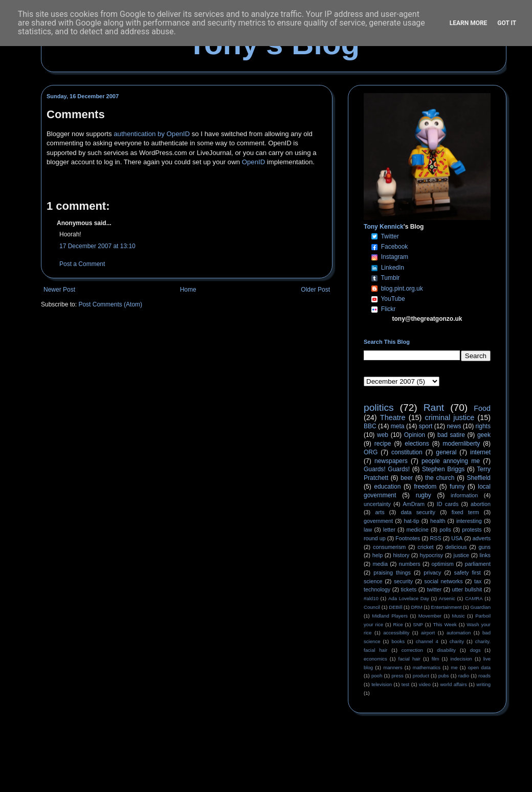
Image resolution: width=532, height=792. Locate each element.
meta (398, 426)
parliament (478, 564)
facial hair (409, 659)
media (380, 564)
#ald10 (371, 598)
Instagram (395, 257)
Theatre (393, 417)
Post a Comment (82, 264)
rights (483, 426)
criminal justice (450, 417)
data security (418, 512)
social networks (443, 581)
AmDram (414, 504)
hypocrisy (432, 555)
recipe (383, 444)
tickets (409, 589)
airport (428, 633)
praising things (392, 573)
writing (483, 684)
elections (417, 444)
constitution (407, 452)
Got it (507, 23)
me (454, 667)
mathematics (427, 667)
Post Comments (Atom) (110, 304)
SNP (418, 624)
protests (472, 530)
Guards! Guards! (387, 469)
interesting (469, 521)
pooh (377, 676)
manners (393, 667)
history (401, 555)
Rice (398, 624)
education (387, 487)
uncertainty (377, 504)
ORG (371, 452)
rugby (424, 495)
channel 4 (427, 641)
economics (375, 659)
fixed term (465, 512)
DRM (417, 607)
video (425, 684)
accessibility (396, 633)
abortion (481, 504)
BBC (370, 426)
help (378, 555)
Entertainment (447, 607)
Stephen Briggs (443, 469)
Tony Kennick (384, 227)
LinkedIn (393, 268)
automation (459, 633)
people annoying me (451, 461)
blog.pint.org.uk (402, 289)
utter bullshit (467, 589)
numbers (410, 564)
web (383, 435)
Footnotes (408, 538)
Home (188, 290)
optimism (443, 564)
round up (375, 538)
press (397, 676)
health (438, 521)
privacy (432, 573)
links (485, 555)
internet (480, 452)
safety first (468, 573)
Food (482, 408)
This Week (445, 624)
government (378, 521)
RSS (436, 538)
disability (446, 650)
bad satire (451, 435)
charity (457, 641)
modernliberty (462, 444)
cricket (425, 547)
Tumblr (390, 278)
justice (461, 555)
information (464, 495)
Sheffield (478, 478)
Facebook (395, 247)
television (382, 684)
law (368, 530)
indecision (461, 659)
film (436, 659)
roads (484, 676)
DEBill (395, 607)
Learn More (469, 23)
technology (377, 589)
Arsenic (447, 598)
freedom (425, 487)
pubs (444, 676)
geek (484, 435)
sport (426, 426)
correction (412, 650)
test (405, 684)
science (373, 581)
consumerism (389, 547)
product (421, 676)
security (403, 581)
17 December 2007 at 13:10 (97, 246)
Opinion (415, 435)
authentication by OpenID (152, 134)
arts (380, 512)
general (446, 452)
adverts (482, 538)
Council (372, 607)
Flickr (389, 309)
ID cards (448, 504)
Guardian (481, 607)
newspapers (391, 461)
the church (440, 478)
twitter (434, 589)
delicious (456, 547)
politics (379, 408)
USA (457, 538)
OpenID (253, 162)
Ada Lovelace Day (409, 598)
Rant (434, 408)
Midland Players (390, 616)
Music (459, 616)
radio (464, 676)
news (454, 426)
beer (407, 478)
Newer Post (59, 290)
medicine (418, 530)
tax (478, 581)
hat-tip (412, 521)
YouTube (393, 299)
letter (389, 530)
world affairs (453, 684)
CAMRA (474, 598)
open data (479, 667)
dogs (475, 650)
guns (485, 547)
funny (457, 487)
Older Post (315, 290)
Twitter (390, 236)
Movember (430, 616)
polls (445, 530)
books (398, 641)
